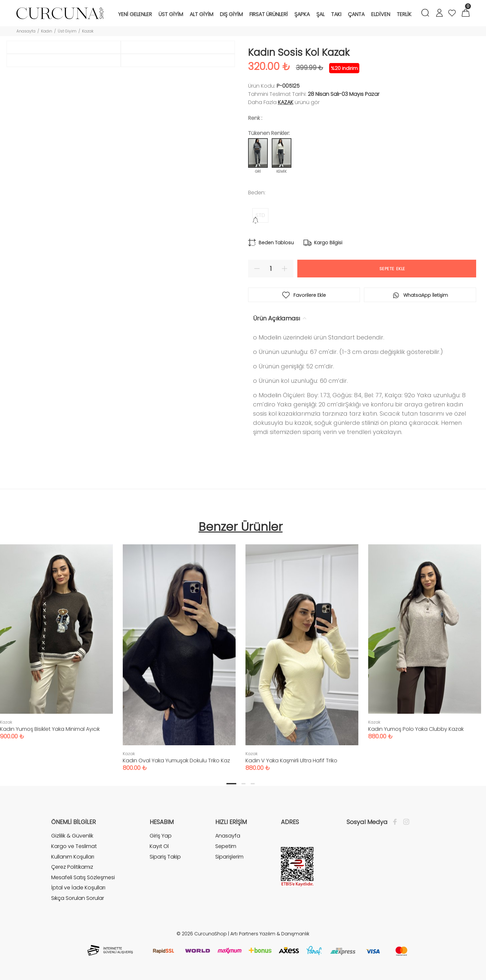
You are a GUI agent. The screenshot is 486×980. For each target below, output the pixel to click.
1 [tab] (231, 784)
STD (260, 215)
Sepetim (226, 846)
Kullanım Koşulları (73, 857)
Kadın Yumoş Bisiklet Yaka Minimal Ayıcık (50, 729)
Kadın (47, 31)
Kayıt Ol (159, 846)
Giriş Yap (161, 836)
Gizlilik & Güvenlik (72, 836)
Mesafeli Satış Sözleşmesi (83, 877)
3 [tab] (253, 784)
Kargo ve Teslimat (74, 846)
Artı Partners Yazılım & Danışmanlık (270, 934)
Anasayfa (26, 31)
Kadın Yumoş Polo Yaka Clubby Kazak (416, 729)
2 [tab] (243, 784)
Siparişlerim (229, 857)
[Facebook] (397, 822)
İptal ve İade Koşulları (78, 888)
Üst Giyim (67, 31)
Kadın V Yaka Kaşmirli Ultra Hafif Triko (291, 761)
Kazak (88, 31)
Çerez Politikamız (72, 867)
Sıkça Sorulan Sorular (78, 898)
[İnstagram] (405, 822)
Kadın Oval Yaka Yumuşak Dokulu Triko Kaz (176, 761)
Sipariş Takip (165, 857)
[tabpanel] (179, 651)
